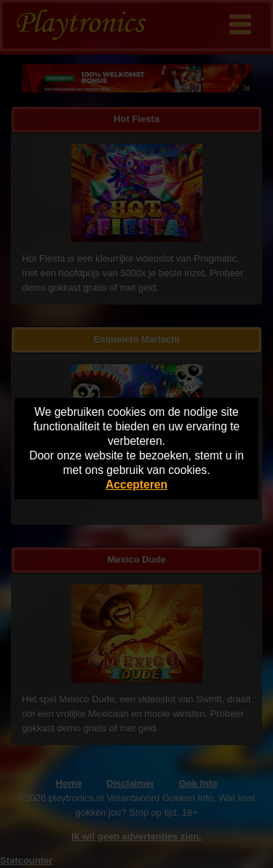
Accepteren (136, 485)
